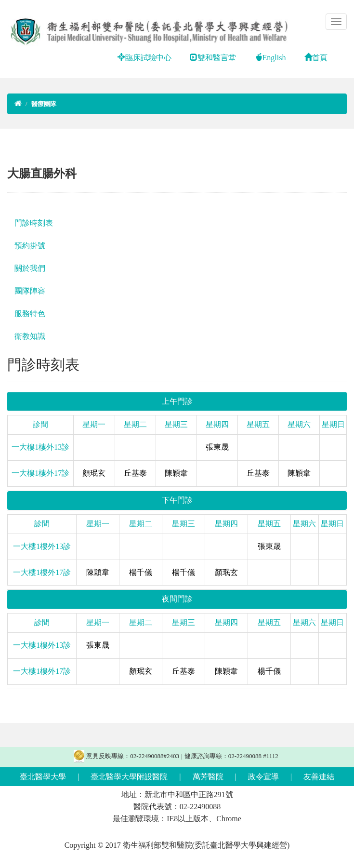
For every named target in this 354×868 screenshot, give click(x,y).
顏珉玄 (94, 473)
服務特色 (30, 314)
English (270, 58)
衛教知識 (30, 336)
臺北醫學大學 (43, 777)
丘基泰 (135, 473)
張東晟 (217, 447)
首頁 (316, 58)
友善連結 (319, 777)
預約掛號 (30, 246)
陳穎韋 (176, 473)
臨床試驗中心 (144, 58)
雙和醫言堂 (213, 58)
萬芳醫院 (208, 777)
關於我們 (30, 268)
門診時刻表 (34, 223)
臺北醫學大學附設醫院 (129, 777)
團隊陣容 (30, 291)
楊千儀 (141, 572)
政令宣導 (263, 777)
